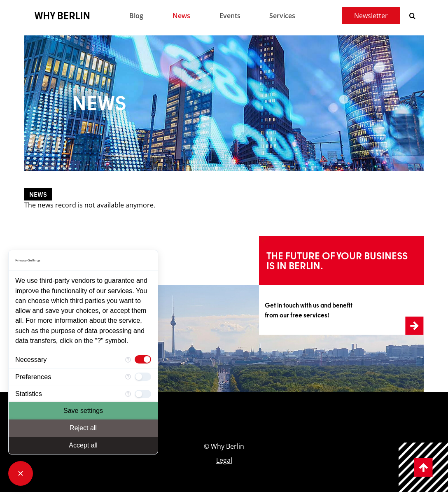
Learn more (280, 241)
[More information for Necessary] (128, 360)
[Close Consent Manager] (21, 473)
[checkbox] (143, 359)
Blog (136, 16)
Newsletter (371, 16)
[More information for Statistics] (128, 394)
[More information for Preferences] (128, 377)
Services (282, 16)
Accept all (83, 445)
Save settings (83, 411)
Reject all (83, 428)
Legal (224, 460)
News (181, 16)
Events (230, 16)
